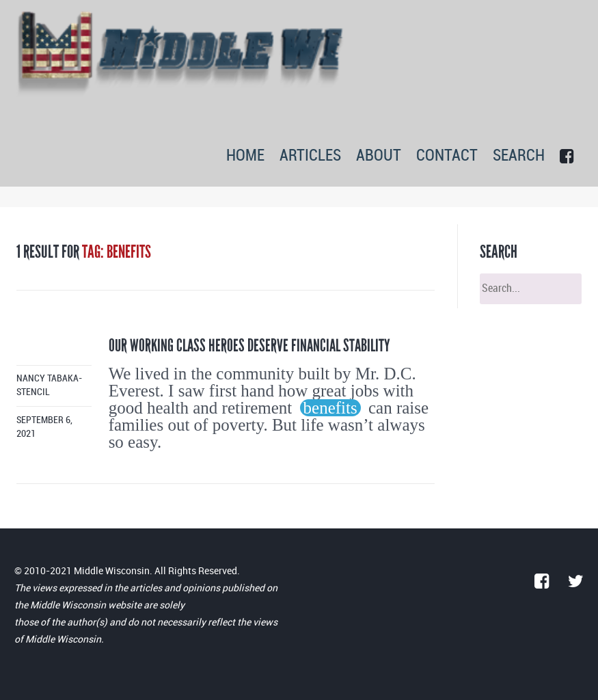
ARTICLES (310, 156)
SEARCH (519, 156)
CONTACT (447, 156)
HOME (245, 156)
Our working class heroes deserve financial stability (249, 346)
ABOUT (379, 156)
